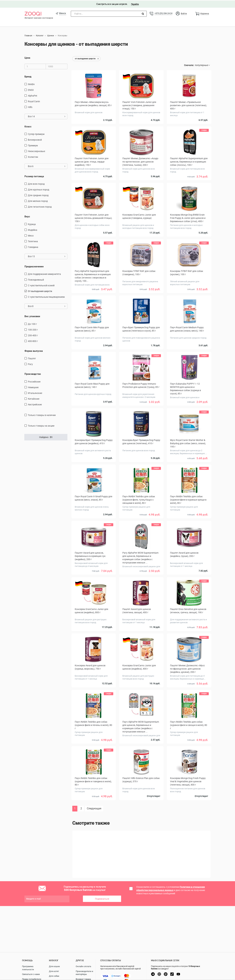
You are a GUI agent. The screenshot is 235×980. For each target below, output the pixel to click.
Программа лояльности (28, 968)
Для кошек (54, 966)
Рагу (30, 364)
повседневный (36, 279)
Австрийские (35, 404)
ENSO (31, 89)
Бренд (28, 76)
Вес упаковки (32, 316)
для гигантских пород (40, 206)
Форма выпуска (34, 350)
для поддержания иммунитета (44, 273)
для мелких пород (38, 200)
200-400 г (33, 335)
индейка (33, 229)
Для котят (54, 971)
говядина (33, 246)
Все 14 (47, 116)
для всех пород (36, 183)
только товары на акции (41, 425)
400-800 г (33, 340)
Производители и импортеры (84, 973)
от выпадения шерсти (40, 291)
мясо (31, 235)
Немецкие (33, 387)
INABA (31, 83)
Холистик (33, 156)
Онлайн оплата (83, 966)
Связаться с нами (31, 974)
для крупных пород (39, 189)
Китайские (34, 398)
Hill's (30, 106)
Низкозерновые (36, 151)
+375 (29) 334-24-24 (163, 13)
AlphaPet (33, 95)
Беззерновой (35, 139)
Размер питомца (34, 176)
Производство (33, 373)
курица (32, 224)
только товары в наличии (42, 414)
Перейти (135, 4)
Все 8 (47, 306)
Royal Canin (34, 101)
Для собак (54, 976)
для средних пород (38, 195)
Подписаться (102, 898)
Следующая (94, 808)
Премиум (33, 145)
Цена (27, 57)
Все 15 (47, 256)
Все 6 (47, 166)
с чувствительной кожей (41, 285)
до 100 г (32, 323)
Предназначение (34, 266)
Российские (34, 381)
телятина (33, 241)
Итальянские (35, 392)
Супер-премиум (36, 133)
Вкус (27, 216)
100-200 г (33, 329)
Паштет (32, 358)
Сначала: (189, 65)
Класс (28, 126)
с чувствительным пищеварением (46, 296)
